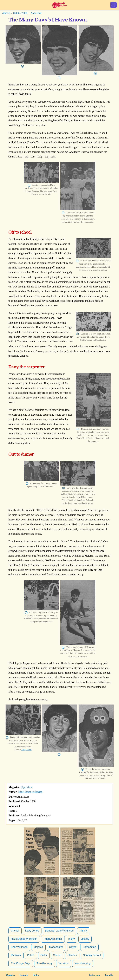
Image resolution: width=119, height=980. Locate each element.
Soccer (57, 955)
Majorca (38, 947)
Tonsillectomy (45, 963)
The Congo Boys (21, 963)
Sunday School (92, 955)
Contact (24, 975)
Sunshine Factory (59, 5)
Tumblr (109, 975)
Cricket (15, 931)
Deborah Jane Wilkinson (59, 931)
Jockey (85, 939)
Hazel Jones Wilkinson (30, 792)
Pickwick (16, 955)
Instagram (95, 975)
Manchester (56, 947)
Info (22, 66)
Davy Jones (26, 750)
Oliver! (73, 947)
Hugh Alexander (53, 939)
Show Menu (113, 5)
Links (36, 975)
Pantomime (89, 947)
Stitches (72, 955)
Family (84, 931)
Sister (44, 955)
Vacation (64, 963)
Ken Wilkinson (19, 947)
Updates (10, 975)
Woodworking (83, 963)
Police (31, 955)
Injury (72, 939)
